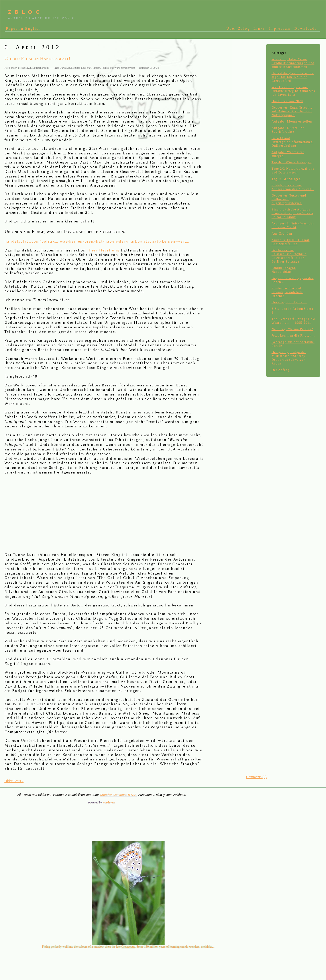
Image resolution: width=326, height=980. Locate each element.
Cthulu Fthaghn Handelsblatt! (284, 270)
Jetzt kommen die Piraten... (293, 335)
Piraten (38, 68)
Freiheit (22, 68)
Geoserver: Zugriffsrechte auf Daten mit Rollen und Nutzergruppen (292, 111)
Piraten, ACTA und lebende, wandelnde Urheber (287, 292)
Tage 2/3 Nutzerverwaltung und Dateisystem (293, 170)
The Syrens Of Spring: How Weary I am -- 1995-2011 (293, 321)
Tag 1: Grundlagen (286, 179)
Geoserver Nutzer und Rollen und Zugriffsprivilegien (289, 199)
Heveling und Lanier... (289, 302)
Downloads (306, 28)
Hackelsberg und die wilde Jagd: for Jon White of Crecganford (293, 77)
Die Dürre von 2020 (287, 101)
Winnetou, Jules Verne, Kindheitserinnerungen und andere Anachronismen (293, 63)
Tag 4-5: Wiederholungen (291, 162)
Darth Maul (66, 68)
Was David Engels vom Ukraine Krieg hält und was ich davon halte (293, 91)
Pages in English (24, 28)
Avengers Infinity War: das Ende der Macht (293, 225)
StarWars (115, 68)
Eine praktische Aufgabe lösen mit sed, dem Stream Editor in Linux (292, 213)
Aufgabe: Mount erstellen (292, 121)
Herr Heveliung (104, 250)
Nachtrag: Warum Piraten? (292, 329)
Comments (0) (256, 777)
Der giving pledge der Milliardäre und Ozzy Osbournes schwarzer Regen (289, 358)
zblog (25, 11)
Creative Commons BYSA (118, 795)
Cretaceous (128, 947)
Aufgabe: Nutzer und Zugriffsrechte (288, 130)
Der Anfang (281, 370)
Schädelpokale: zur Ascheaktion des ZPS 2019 (293, 187)
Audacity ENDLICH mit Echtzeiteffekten (290, 242)
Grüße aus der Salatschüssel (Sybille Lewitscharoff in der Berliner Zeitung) (289, 256)
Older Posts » (14, 781)
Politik (46, 68)
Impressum (280, 28)
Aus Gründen (282, 234)
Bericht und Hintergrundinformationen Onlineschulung (292, 142)
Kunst (30, 68)
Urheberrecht (128, 68)
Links (259, 28)
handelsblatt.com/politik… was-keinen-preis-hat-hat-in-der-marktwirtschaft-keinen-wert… (97, 241)
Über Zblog (238, 28)
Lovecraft (86, 68)
